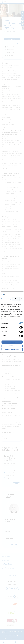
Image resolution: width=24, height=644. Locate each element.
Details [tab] (16, 299)
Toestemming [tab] (6, 299)
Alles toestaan (12, 342)
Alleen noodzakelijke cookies (12, 349)
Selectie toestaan (12, 346)
